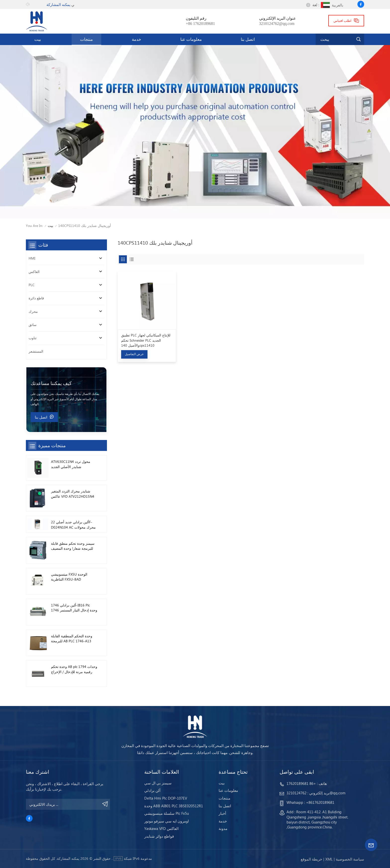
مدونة (223, 829)
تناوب (33, 338)
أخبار (222, 813)
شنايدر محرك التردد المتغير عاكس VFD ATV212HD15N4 (73, 494)
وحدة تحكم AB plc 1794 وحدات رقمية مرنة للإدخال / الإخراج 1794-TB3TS (74, 669)
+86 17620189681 (200, 24)
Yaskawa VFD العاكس (161, 829)
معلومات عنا (191, 39)
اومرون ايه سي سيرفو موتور (167, 821)
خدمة (137, 39)
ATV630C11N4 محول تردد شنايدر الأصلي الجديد (71, 464)
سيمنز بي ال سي (158, 783)
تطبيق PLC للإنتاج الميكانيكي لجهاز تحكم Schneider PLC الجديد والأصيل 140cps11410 (146, 340)
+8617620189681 (320, 802)
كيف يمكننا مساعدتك (51, 383)
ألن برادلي (152, 790)
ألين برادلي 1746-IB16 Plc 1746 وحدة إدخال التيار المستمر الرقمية (74, 608)
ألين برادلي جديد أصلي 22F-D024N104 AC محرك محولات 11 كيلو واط (73, 525)
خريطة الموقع (311, 859)
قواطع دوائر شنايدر (159, 836)
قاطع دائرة (36, 298)
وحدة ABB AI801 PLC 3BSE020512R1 (174, 806)
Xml (329, 859)
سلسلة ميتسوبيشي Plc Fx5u (167, 813)
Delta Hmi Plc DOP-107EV (166, 798)
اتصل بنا (248, 39)
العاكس (34, 272)
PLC (32, 285)
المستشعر (36, 351)
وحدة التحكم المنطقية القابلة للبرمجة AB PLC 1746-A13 (72, 638)
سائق (33, 325)
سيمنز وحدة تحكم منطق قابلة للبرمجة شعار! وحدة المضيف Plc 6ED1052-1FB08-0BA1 (73, 546)
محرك (33, 311)
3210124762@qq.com (277, 24)
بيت (38, 39)
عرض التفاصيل (134, 354)
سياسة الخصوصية (350, 859)
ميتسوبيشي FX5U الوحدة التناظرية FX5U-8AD (69, 577)
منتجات (86, 39)
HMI (32, 258)
